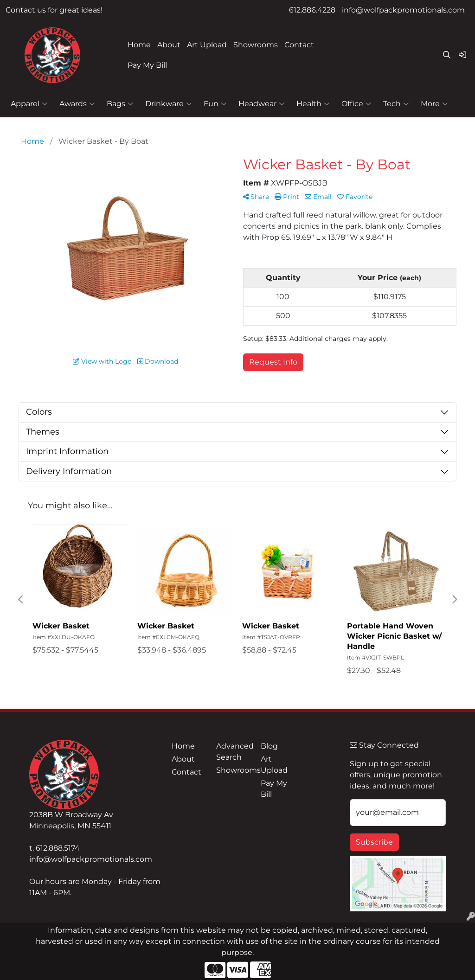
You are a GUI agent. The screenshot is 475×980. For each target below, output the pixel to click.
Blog (269, 746)
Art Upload (207, 45)
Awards (77, 104)
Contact (299, 45)
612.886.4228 (312, 10)
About (169, 45)
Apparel (29, 104)
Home (139, 45)
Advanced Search (233, 752)
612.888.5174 (58, 848)
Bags (120, 104)
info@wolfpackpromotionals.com (403, 10)
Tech (396, 104)
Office (356, 104)
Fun (215, 104)
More (434, 104)
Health (313, 104)
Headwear (261, 104)
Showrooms (256, 45)
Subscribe (374, 842)
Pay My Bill (147, 65)
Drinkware (168, 104)
